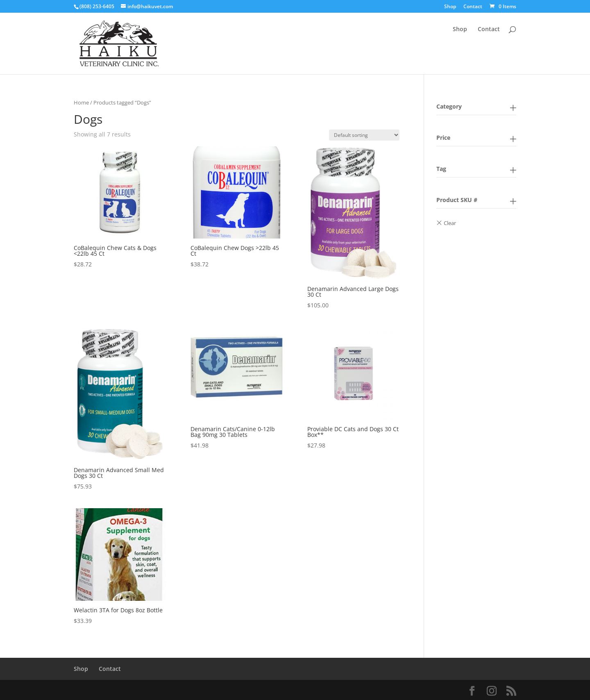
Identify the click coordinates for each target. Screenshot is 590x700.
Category (449, 106)
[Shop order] (364, 135)
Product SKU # (457, 200)
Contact (473, 7)
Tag (441, 169)
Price (443, 137)
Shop (450, 7)
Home (81, 102)
